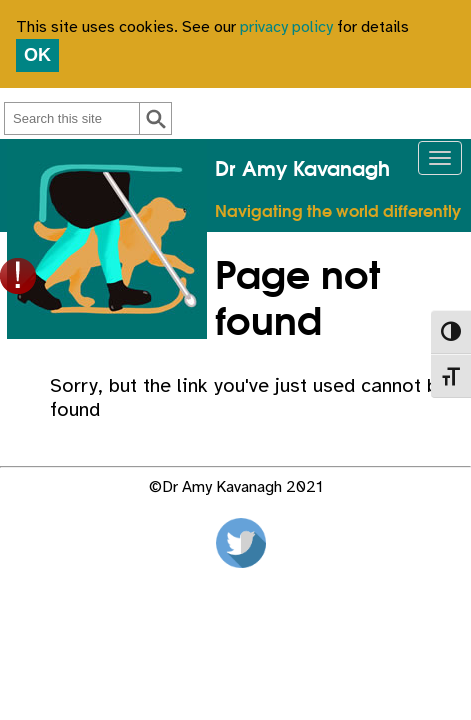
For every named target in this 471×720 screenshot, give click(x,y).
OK (37, 55)
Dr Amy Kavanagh (302, 170)
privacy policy (286, 27)
